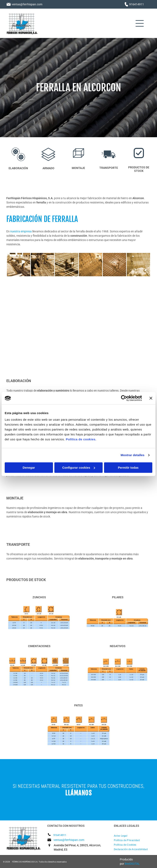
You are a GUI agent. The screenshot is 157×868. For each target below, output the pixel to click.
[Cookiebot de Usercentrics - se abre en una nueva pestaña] (124, 398)
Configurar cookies (79, 468)
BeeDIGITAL (132, 864)
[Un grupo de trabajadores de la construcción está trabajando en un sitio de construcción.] (43, 265)
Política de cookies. (81, 439)
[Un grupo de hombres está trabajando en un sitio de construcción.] (19, 265)
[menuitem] (132, 836)
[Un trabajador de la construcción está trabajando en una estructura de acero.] (114, 265)
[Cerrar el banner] (151, 398)
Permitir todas (128, 468)
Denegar (29, 468)
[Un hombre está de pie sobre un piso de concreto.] (114, 320)
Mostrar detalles (133, 455)
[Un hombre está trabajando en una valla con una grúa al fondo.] (43, 320)
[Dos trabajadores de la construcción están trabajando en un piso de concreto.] (66, 265)
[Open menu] (140, 23)
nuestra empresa (21, 231)
